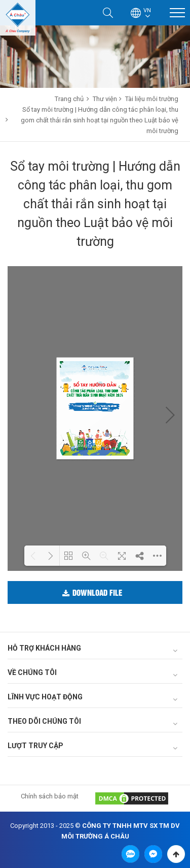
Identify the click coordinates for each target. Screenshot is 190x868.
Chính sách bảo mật (50, 796)
